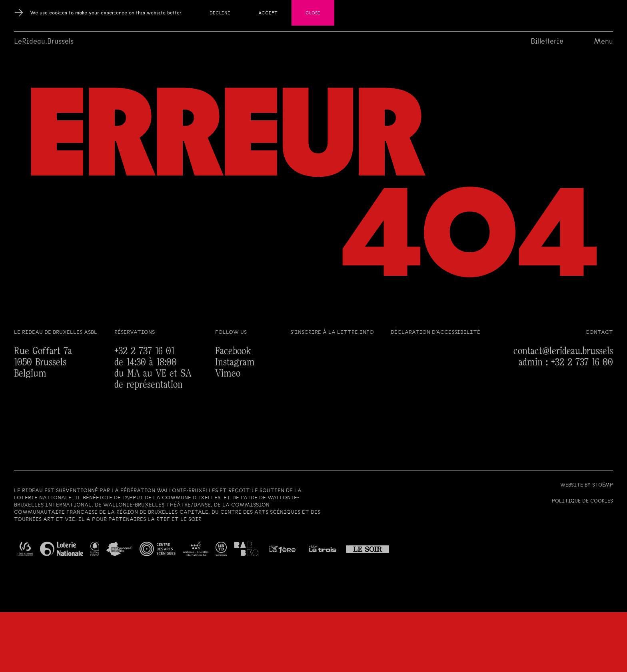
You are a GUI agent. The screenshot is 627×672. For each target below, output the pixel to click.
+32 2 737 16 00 (582, 362)
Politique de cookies (582, 501)
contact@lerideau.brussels (563, 351)
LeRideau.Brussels (44, 41)
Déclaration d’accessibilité (435, 332)
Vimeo (228, 374)
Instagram (235, 362)
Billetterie (547, 41)
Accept (268, 13)
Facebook (233, 351)
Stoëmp (603, 485)
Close (313, 13)
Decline (220, 13)
